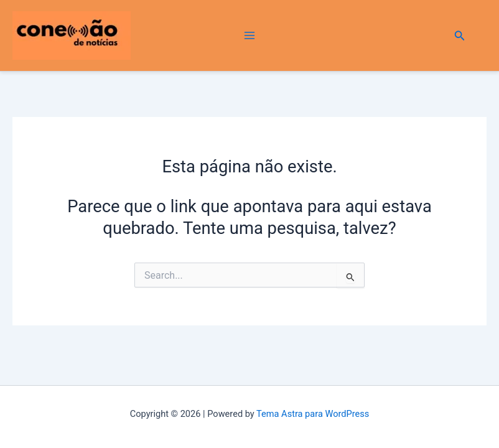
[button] (460, 36)
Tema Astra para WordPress (313, 414)
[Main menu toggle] (249, 36)
